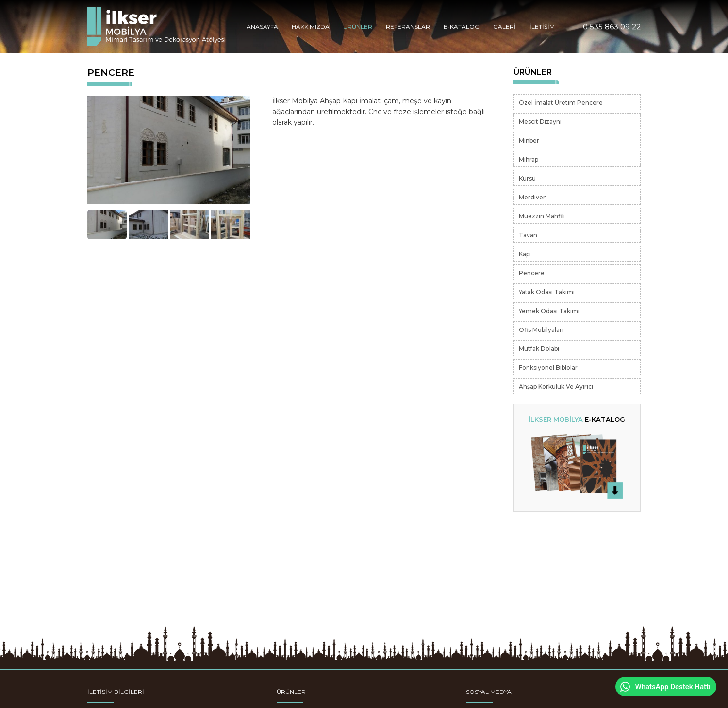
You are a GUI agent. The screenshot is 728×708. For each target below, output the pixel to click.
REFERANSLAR (408, 26)
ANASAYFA (262, 26)
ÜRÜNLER (358, 26)
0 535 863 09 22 (612, 26)
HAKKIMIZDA (311, 26)
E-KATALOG (462, 26)
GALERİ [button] (505, 26)
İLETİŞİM (542, 26)
